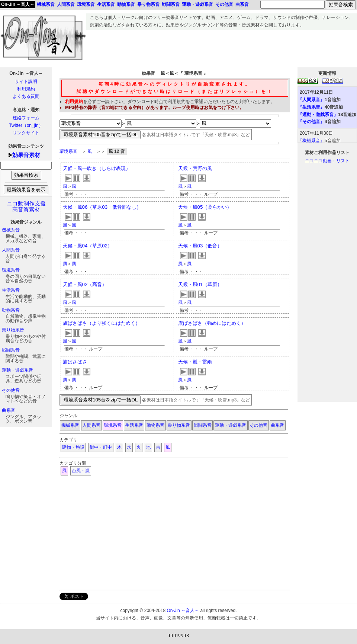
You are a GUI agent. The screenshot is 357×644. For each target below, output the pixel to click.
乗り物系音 (13, 330)
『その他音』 (311, 122)
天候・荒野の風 (195, 168)
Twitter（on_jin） (26, 125)
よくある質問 (26, 96)
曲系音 (9, 410)
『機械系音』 (311, 141)
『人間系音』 (311, 100)
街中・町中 (101, 447)
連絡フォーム (26, 118)
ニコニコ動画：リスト (327, 161)
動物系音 (11, 310)
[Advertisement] (222, 47)
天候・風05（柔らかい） (205, 207)
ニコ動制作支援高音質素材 (26, 206)
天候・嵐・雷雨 (195, 362)
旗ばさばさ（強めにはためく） (212, 323)
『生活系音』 (311, 107)
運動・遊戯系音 (17, 370)
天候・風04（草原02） (88, 246)
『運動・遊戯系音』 (318, 115)
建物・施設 (73, 447)
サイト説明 (26, 81)
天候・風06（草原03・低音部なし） (102, 207)
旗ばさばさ (75, 362)
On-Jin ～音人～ (18, 4)
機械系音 (11, 230)
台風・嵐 (81, 471)
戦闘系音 (11, 350)
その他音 (11, 390)
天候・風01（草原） (200, 284)
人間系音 (11, 250)
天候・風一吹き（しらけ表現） (97, 168)
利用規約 (26, 89)
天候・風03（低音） (200, 246)
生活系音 (11, 290)
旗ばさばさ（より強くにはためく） (102, 323)
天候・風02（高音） (85, 284)
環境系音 (11, 270)
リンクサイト (26, 133)
